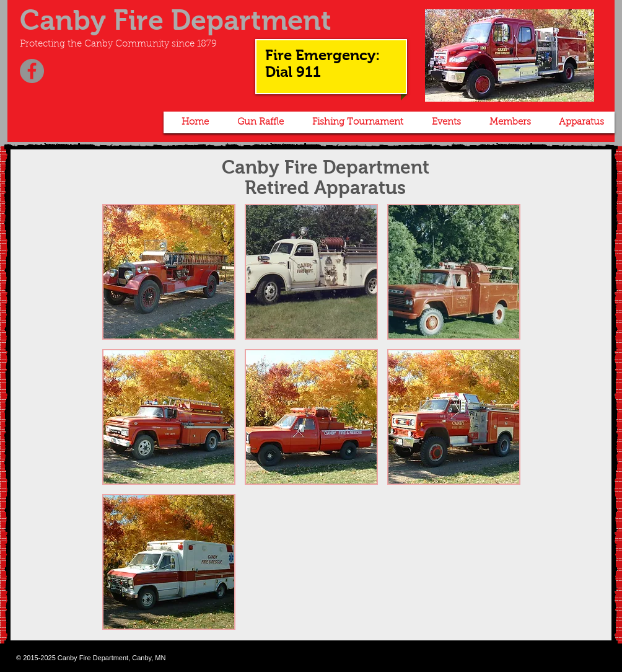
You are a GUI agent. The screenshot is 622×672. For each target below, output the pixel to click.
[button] (258, 122)
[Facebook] (32, 71)
